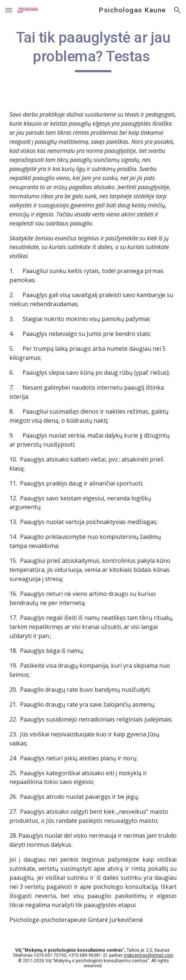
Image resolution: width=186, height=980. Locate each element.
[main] (93, 50)
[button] (9, 10)
